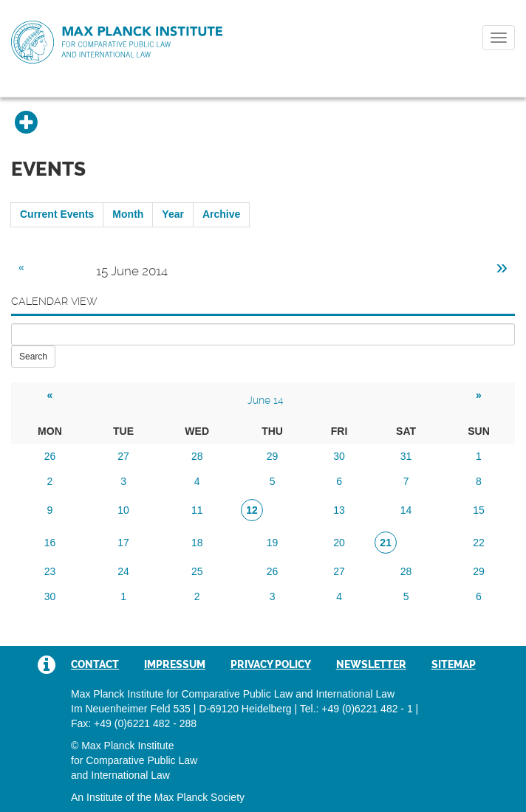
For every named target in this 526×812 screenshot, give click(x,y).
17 (123, 543)
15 (479, 510)
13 (339, 510)
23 (50, 571)
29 (273, 456)
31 (406, 456)
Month (128, 214)
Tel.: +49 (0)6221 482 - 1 (356, 709)
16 (50, 543)
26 (50, 456)
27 (123, 456)
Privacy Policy (271, 664)
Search (33, 357)
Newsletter (371, 664)
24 (123, 571)
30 (339, 456)
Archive (221, 214)
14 (406, 510)
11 (197, 510)
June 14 (266, 400)
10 (123, 510)
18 (197, 543)
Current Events (57, 214)
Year (173, 214)
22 (479, 543)
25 (197, 571)
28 (197, 456)
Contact (95, 664)
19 (273, 543)
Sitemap (454, 664)
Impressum (175, 664)
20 (339, 543)
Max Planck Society (199, 797)
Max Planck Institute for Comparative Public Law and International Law (117, 43)
